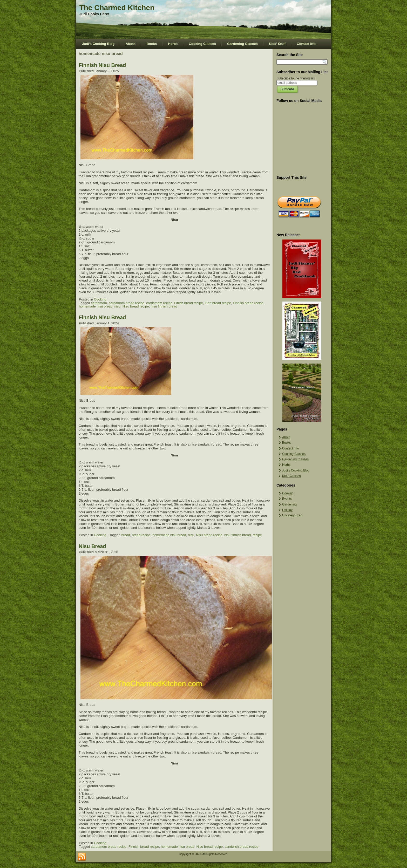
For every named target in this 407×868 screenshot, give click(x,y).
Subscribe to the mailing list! (296, 78)
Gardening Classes (242, 44)
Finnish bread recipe (248, 303)
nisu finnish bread (164, 306)
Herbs (173, 44)
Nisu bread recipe (136, 306)
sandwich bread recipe (242, 847)
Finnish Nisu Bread (102, 65)
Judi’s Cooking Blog (98, 44)
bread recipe (141, 535)
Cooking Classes (202, 44)
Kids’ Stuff (277, 44)
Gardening (289, 504)
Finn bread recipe (218, 303)
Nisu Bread (92, 546)
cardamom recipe (159, 303)
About (131, 44)
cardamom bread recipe (127, 303)
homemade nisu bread (96, 306)
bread (126, 535)
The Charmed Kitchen (117, 8)
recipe (257, 535)
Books (152, 44)
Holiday (287, 510)
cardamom (99, 303)
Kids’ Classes (291, 476)
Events (287, 499)
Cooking (100, 299)
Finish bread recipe (189, 303)
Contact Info (307, 44)
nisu (118, 306)
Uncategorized (292, 515)
